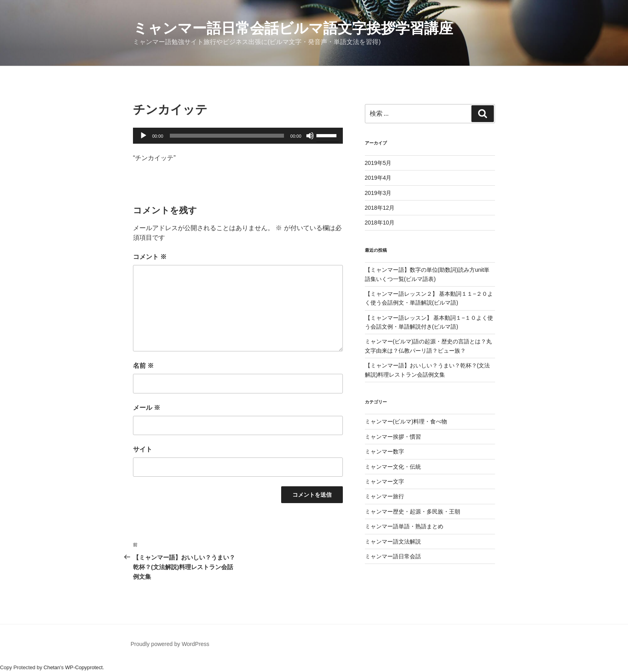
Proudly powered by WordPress (170, 644)
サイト (143, 449)
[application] (238, 136)
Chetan (52, 667)
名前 (143, 366)
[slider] (227, 136)
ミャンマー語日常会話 (393, 556)
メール (147, 408)
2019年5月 (378, 163)
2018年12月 (380, 208)
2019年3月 (378, 193)
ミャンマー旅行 (384, 496)
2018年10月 (380, 223)
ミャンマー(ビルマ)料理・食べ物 (406, 421)
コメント (150, 257)
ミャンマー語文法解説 (393, 542)
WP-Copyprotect (84, 667)
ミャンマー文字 (384, 481)
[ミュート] (310, 136)
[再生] (143, 136)
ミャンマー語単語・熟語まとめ (404, 526)
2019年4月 (378, 178)
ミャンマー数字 (384, 451)
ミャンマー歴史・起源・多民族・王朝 (413, 512)
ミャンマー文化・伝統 (393, 467)
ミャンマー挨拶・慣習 (393, 437)
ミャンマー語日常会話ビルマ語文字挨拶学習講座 (293, 28)
